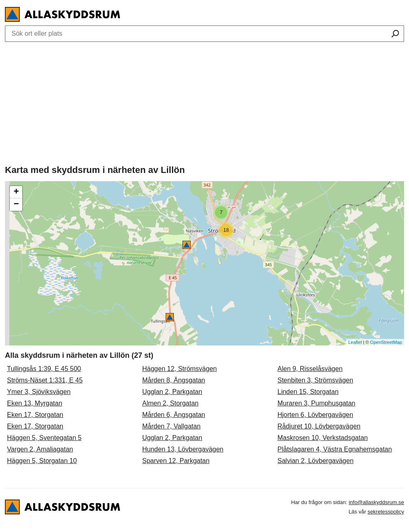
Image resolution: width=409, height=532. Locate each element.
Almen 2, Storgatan (170, 403)
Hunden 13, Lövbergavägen (183, 449)
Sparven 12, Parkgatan (176, 461)
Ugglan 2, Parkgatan (172, 392)
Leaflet (355, 342)
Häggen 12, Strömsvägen (179, 369)
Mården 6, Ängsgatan (174, 415)
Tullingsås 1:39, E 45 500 (44, 369)
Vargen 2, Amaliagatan (40, 449)
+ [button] (16, 192)
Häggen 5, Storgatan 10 (42, 461)
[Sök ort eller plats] (395, 35)
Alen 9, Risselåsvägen (310, 369)
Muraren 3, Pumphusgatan (316, 403)
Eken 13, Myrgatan (35, 403)
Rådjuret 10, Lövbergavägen (319, 426)
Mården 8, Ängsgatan (174, 380)
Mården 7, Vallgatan (171, 426)
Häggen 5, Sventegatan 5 (44, 438)
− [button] (16, 205)
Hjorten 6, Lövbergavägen (315, 415)
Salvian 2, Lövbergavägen (315, 461)
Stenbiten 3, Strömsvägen (315, 380)
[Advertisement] (204, 101)
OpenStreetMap (386, 342)
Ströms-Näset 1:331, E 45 (45, 380)
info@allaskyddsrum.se (376, 502)
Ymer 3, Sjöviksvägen (39, 392)
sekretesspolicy (386, 512)
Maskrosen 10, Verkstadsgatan (323, 438)
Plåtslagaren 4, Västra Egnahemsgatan (335, 449)
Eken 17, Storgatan (35, 415)
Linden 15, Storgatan (308, 392)
